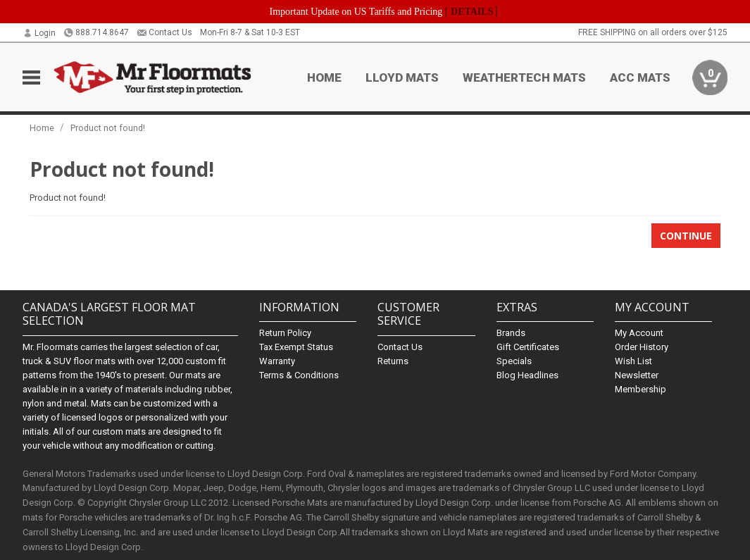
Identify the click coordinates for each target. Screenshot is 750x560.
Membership (640, 389)
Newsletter (637, 375)
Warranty (277, 361)
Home (324, 77)
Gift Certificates (528, 347)
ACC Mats (640, 77)
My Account (639, 333)
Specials (514, 361)
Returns (393, 361)
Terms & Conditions (299, 375)
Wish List (633, 361)
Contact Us (164, 32)
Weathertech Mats (524, 77)
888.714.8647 (96, 32)
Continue (686, 236)
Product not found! (108, 128)
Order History (642, 347)
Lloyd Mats (402, 77)
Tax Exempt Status (296, 347)
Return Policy (285, 333)
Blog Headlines (527, 375)
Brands (511, 333)
